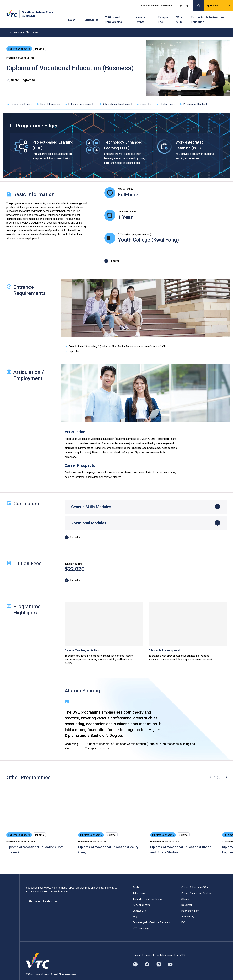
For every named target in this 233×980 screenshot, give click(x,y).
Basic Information (48, 97)
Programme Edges (19, 97)
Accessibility (188, 909)
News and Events (142, 15)
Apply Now (215, 4)
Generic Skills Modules (91, 500)
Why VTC (179, 15)
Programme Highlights (194, 97)
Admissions (90, 15)
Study (72, 15)
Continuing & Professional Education (208, 15)
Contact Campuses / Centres (196, 886)
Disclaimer (187, 898)
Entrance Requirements (79, 97)
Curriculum (144, 97)
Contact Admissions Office (195, 880)
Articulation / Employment (116, 97)
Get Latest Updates (46, 897)
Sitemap (186, 892)
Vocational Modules (89, 516)
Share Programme (21, 73)
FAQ (183, 915)
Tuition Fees (166, 97)
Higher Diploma (135, 445)
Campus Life (163, 15)
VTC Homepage (141, 921)
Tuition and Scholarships (113, 15)
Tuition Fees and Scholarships (148, 892)
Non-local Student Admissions (154, 4)
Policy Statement (190, 904)
